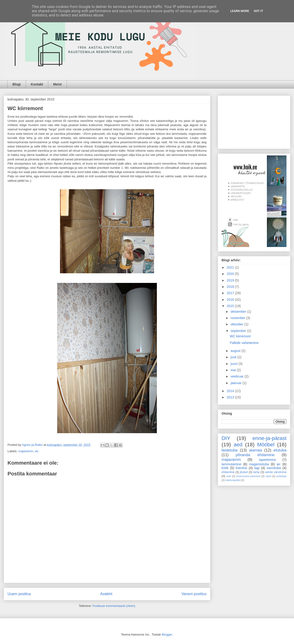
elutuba (280, 450)
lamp (256, 472)
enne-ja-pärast (270, 438)
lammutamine (231, 464)
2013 (231, 397)
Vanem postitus (194, 594)
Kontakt (37, 84)
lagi (257, 468)
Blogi (17, 84)
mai (234, 370)
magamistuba (259, 464)
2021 (231, 267)
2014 (231, 391)
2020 (231, 274)
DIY (226, 438)
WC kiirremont (240, 336)
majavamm (26, 451)
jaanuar (236, 383)
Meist (57, 84)
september (239, 331)
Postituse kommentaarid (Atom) (114, 606)
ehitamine (228, 472)
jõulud (244, 472)
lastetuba (230, 450)
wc (37, 451)
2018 (231, 287)
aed (238, 445)
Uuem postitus (19, 594)
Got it (258, 11)
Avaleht (106, 594)
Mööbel (266, 445)
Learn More (240, 11)
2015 (231, 306)
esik (229, 476)
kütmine (241, 468)
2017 (231, 293)
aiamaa (256, 450)
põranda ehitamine (255, 455)
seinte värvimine (276, 472)
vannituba (274, 468)
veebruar (237, 376)
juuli (234, 357)
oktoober (237, 324)
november (238, 318)
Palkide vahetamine (244, 343)
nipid (268, 476)
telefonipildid (233, 480)
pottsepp (281, 476)
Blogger (167, 634)
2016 (231, 300)
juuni (234, 364)
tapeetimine (267, 460)
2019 (231, 280)
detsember (239, 312)
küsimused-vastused (248, 476)
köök (225, 468)
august (236, 351)
